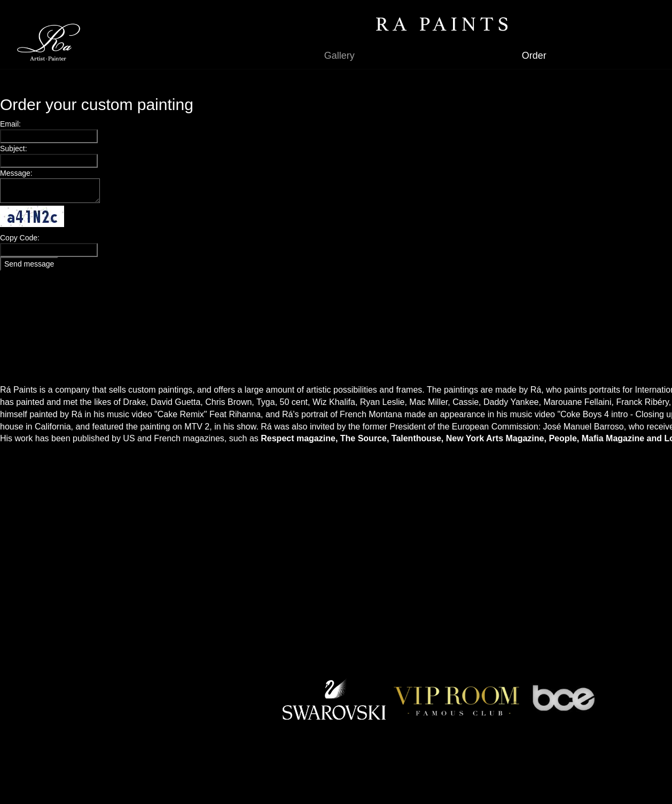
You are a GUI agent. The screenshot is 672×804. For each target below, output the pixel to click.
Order (534, 56)
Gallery (339, 56)
